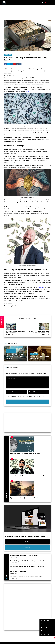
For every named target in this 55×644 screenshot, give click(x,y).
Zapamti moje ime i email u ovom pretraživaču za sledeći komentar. (26, 396)
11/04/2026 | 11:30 (13, 500)
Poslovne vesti (8, 55)
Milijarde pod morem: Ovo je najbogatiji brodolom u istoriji (24, 498)
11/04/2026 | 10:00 (13, 573)
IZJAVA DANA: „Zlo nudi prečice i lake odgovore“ (39, 357)
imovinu (40, 287)
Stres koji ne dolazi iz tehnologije (18, 571)
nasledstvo (29, 318)
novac (29, 76)
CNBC (27, 92)
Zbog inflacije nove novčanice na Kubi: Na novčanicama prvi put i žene (15, 356)
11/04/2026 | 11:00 (13, 563)
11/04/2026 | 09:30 (13, 578)
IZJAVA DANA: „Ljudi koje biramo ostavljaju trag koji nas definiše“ (25, 454)
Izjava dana (34, 354)
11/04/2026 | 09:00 (13, 456)
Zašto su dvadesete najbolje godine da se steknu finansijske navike (26, 577)
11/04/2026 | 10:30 (13, 478)
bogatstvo (21, 318)
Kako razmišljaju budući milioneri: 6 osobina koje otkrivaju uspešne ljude (27, 476)
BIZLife (18, 55)
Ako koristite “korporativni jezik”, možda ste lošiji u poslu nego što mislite (27, 561)
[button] (47, 620)
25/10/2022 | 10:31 (24, 55)
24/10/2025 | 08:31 (43, 354)
